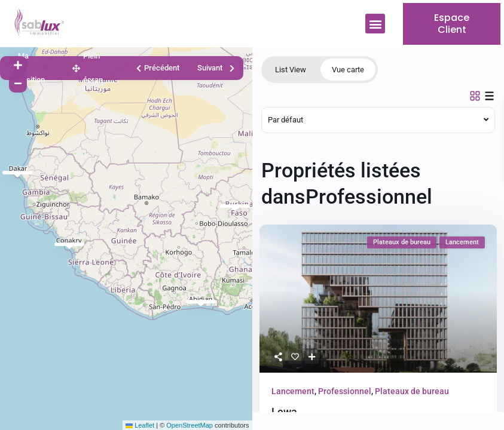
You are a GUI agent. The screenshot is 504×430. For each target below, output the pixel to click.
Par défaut (285, 120)
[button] (375, 24)
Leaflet (140, 425)
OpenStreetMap (190, 425)
